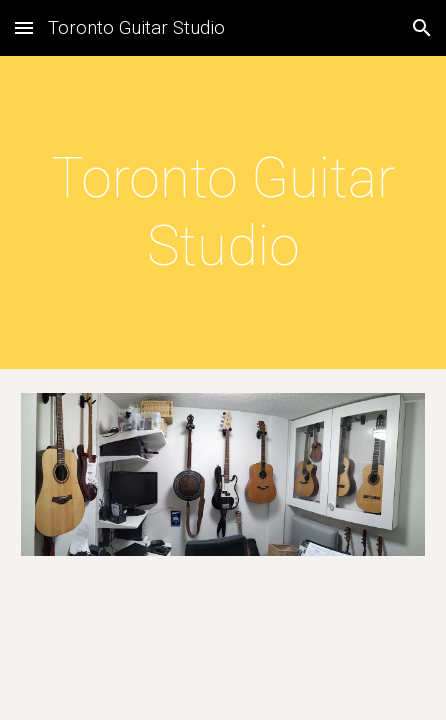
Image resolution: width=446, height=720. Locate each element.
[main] (222, 212)
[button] (24, 27)
